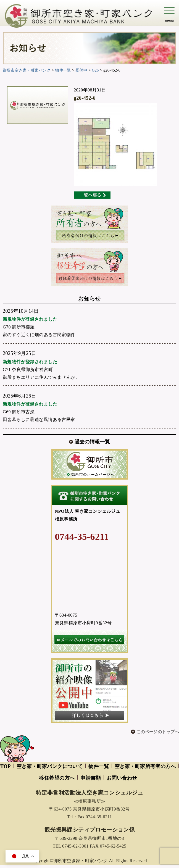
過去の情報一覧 (92, 442)
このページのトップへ (158, 732)
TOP (6, 766)
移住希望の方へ (57, 778)
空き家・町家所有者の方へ (145, 766)
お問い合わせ (122, 778)
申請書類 (91, 778)
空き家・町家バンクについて (50, 766)
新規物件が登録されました (30, 319)
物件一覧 (99, 766)
